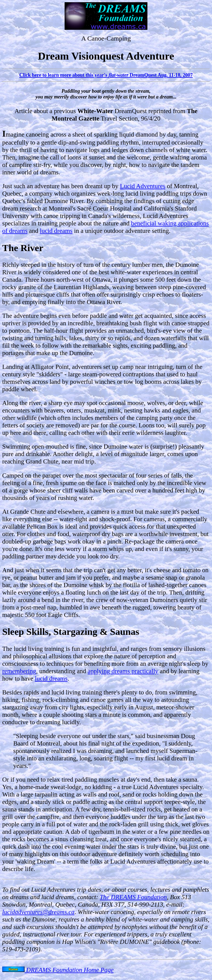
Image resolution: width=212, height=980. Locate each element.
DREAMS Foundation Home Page (58, 970)
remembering (19, 671)
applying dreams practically (123, 671)
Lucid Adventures (143, 186)
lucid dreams (56, 231)
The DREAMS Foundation (133, 897)
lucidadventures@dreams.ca (38, 912)
